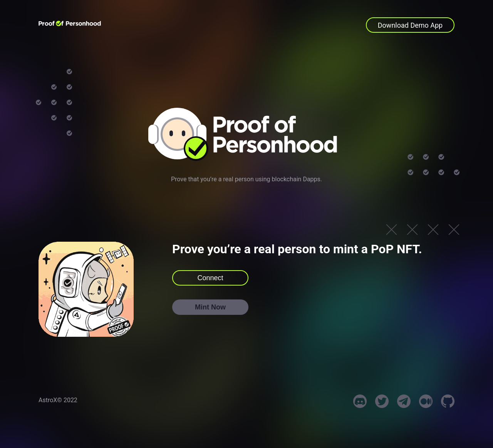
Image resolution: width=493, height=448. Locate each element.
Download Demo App (410, 25)
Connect (210, 278)
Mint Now (210, 307)
